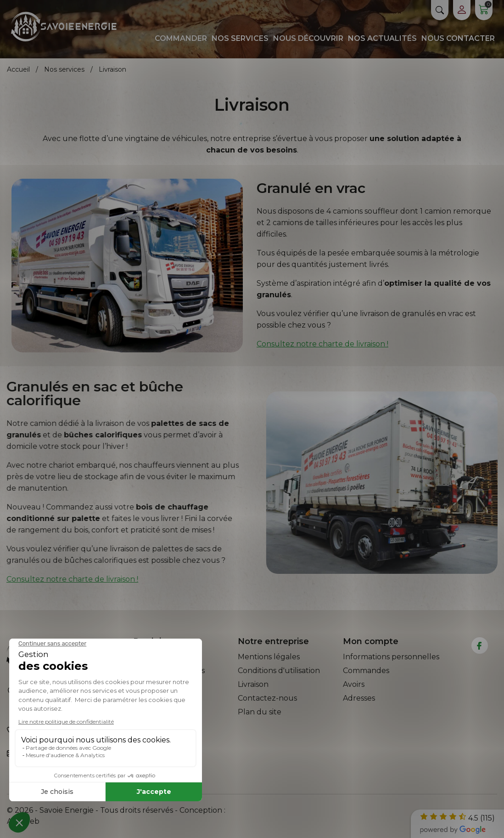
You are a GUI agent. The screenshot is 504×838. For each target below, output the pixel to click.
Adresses (359, 698)
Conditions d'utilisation (279, 671)
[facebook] (479, 646)
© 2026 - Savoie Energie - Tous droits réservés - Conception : (116, 810)
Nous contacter (458, 38)
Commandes (366, 671)
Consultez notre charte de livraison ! (322, 344)
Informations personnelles (391, 657)
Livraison (253, 684)
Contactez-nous (267, 698)
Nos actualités (382, 38)
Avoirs (354, 684)
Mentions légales (269, 657)
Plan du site (260, 712)
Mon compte (371, 641)
